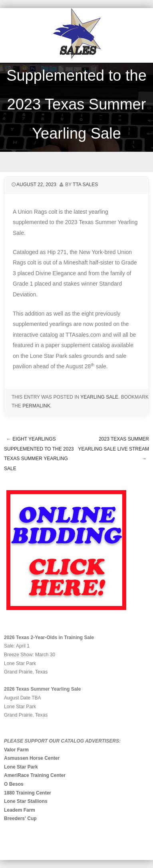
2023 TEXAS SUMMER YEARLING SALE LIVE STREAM (114, 449)
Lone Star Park (21, 767)
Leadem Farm (20, 810)
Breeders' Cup (20, 818)
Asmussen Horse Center (32, 758)
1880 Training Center (28, 793)
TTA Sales (85, 185)
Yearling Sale (99, 397)
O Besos (14, 784)
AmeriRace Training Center (35, 775)
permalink (36, 406)
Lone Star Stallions (26, 801)
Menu (76, 162)
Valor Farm (16, 750)
